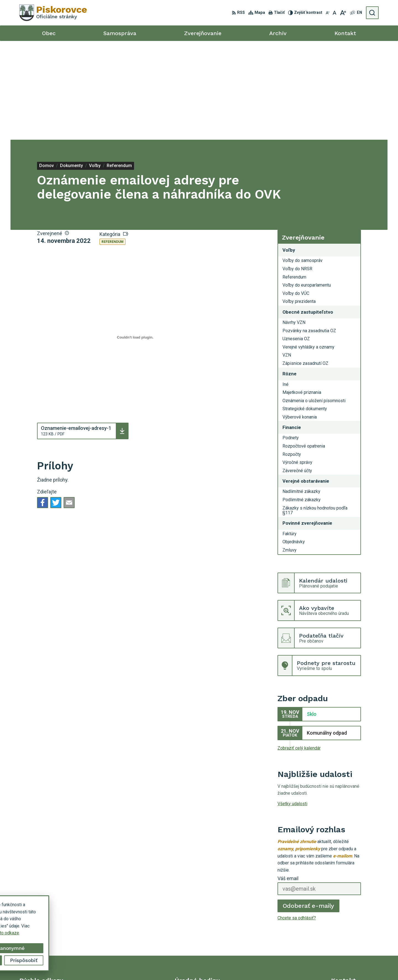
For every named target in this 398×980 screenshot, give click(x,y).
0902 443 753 (345, 934)
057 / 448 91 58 (347, 928)
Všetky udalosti (292, 705)
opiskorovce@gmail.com (355, 940)
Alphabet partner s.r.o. (217, 965)
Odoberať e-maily (309, 807)
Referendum (112, 143)
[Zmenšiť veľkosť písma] (328, 13)
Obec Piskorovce (292, 965)
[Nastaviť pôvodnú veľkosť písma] (335, 13)
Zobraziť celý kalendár (299, 649)
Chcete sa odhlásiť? (297, 819)
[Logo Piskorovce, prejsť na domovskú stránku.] (53, 13)
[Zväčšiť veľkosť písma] (343, 13)
